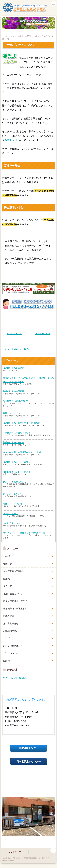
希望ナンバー (12, 140)
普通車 (37, 36)
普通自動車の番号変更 (14, 443)
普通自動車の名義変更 (14, 368)
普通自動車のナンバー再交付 (17, 462)
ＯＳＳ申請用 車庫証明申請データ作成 (22, 452)
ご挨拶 (7, 556)
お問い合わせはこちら (14, 646)
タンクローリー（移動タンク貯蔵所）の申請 (24, 533)
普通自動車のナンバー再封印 (17, 472)
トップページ (7, 36)
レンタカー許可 (10, 513)
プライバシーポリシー (14, 653)
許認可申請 (9, 616)
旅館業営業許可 (11, 623)
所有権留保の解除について (16, 401)
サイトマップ (15, 852)
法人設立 (8, 586)
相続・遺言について (13, 594)
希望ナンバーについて (14, 413)
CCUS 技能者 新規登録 (15, 678)
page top (53, 850)
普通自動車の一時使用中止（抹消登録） (22, 423)
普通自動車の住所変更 (14, 391)
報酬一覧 (8, 564)
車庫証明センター (29, 748)
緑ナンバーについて (12, 494)
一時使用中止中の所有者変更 (17, 433)
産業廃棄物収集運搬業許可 (16, 609)
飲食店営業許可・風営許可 (16, 601)
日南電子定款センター (29, 762)
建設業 (7, 579)
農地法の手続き (11, 631)
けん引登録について (12, 523)
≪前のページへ (14, 334)
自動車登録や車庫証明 (23, 36)
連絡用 (7, 661)
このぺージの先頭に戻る (16, 349)
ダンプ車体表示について (15, 482)
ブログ (7, 638)
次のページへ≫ (43, 334)
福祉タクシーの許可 (12, 504)
